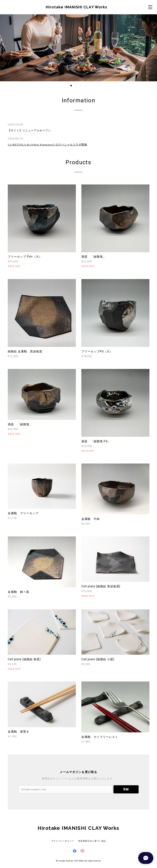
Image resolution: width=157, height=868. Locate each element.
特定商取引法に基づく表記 (92, 841)
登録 (126, 789)
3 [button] (81, 86)
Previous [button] (6, 48)
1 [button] (71, 86)
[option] (78, 48)
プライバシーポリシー (63, 841)
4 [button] (86, 86)
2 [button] (76, 86)
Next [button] (151, 48)
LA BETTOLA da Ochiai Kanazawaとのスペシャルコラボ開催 (47, 145)
